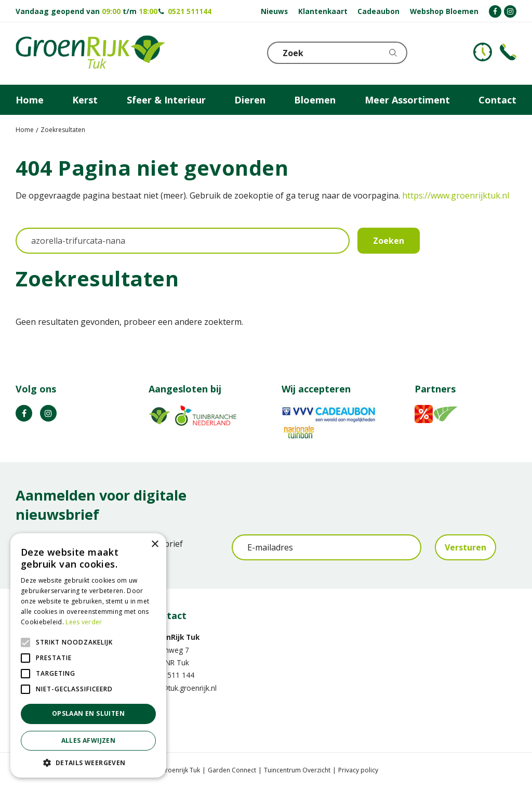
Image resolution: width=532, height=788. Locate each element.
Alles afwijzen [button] (89, 740)
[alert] (88, 655)
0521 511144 (190, 11)
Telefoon (508, 52)
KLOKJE (483, 52)
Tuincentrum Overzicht (297, 770)
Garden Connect (232, 770)
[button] (88, 762)
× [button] (155, 544)
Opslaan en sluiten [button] (88, 713)
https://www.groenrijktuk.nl (456, 195)
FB (24, 413)
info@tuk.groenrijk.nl (183, 688)
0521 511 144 (171, 675)
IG (48, 413)
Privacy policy (358, 770)
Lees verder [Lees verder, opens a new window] (84, 622)
